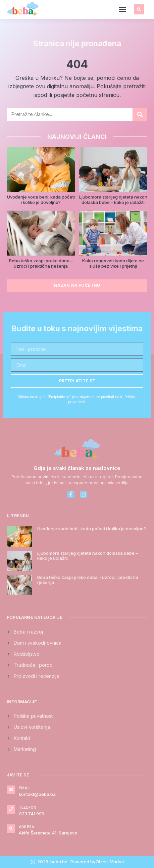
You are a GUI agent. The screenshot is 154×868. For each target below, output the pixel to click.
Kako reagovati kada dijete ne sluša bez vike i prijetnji (113, 263)
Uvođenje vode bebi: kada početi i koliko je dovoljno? (41, 200)
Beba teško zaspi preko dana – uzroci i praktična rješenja (41, 263)
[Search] (140, 114)
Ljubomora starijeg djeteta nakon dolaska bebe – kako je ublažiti (113, 200)
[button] (122, 9)
